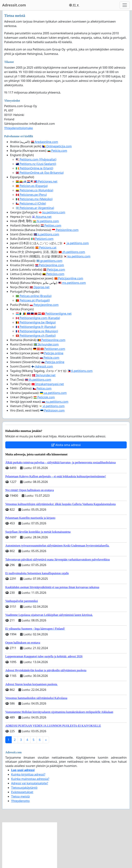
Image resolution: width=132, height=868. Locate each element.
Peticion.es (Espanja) (32, 186)
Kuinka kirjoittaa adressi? (28, 774)
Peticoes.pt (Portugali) (33, 300)
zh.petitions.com (72, 252)
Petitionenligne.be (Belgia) (36, 322)
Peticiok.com (44, 397)
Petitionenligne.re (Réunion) (37, 331)
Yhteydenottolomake (19, 128)
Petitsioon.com (52, 410)
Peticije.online (52, 353)
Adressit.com (14, 5)
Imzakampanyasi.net (48, 384)
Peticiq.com (57, 151)
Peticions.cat (46, 248)
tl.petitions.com (80, 371)
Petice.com (42, 388)
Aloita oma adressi (66, 445)
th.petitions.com (38, 380)
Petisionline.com (65, 230)
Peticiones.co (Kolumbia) (35, 190)
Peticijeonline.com (50, 265)
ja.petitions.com (76, 243)
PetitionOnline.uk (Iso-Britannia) (40, 173)
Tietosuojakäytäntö (24, 788)
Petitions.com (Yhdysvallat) (36, 159)
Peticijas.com (54, 270)
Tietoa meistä (20, 796)
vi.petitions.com (52, 406)
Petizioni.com (43, 239)
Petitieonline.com (51, 340)
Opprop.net (40, 287)
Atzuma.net (42, 217)
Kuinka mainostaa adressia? (30, 779)
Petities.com (51, 225)
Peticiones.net (37, 181)
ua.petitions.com (53, 393)
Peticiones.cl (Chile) (31, 203)
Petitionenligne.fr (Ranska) (36, 327)
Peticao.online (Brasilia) (34, 296)
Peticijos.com (53, 274)
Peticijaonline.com (69, 278)
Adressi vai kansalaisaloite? (30, 783)
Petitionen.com (49, 349)
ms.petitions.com (72, 283)
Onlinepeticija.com (57, 146)
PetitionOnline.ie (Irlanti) (35, 168)
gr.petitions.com (49, 261)
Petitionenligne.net (44, 314)
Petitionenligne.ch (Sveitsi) (36, 336)
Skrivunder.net (44, 375)
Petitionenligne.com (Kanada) (38, 318)
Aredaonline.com (45, 142)
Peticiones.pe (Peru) (31, 195)
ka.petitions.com (52, 212)
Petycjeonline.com (44, 305)
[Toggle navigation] (125, 5)
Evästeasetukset (22, 792)
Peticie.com (50, 358)
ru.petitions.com (55, 402)
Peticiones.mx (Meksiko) (34, 199)
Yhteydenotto (20, 801)
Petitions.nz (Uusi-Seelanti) (36, 164)
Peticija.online (53, 362)
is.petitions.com (47, 234)
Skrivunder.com (46, 344)
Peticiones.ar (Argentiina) (35, 208)
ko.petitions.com (77, 256)
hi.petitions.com (46, 221)
